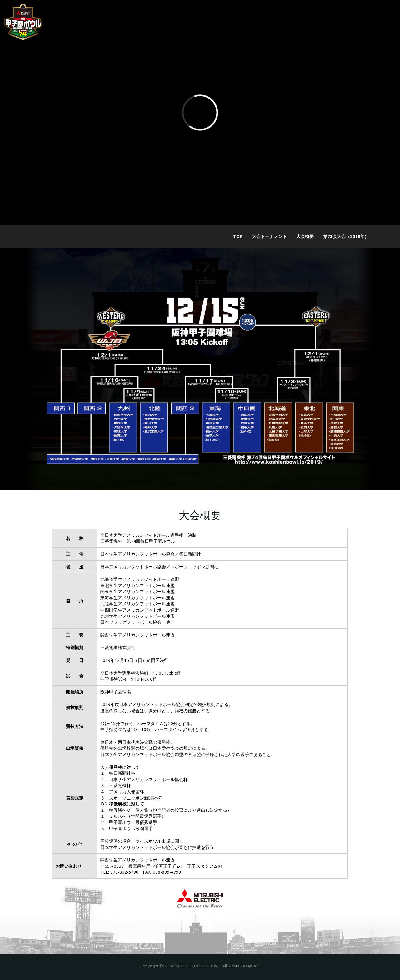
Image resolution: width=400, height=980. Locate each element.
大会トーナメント (269, 236)
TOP (238, 236)
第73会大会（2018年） (346, 236)
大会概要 (305, 236)
